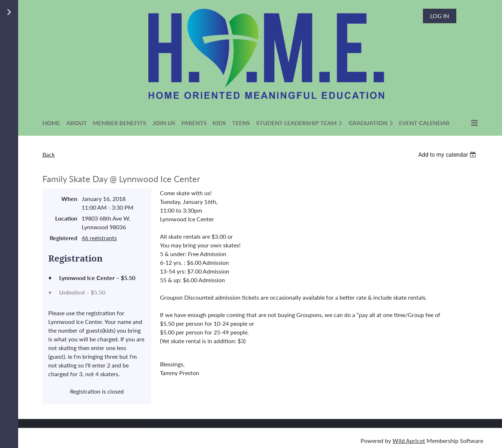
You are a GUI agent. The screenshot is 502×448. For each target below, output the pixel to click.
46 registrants (99, 238)
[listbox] (448, 155)
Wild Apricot (409, 441)
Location (66, 218)
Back (49, 154)
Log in (440, 16)
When (69, 199)
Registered (63, 238)
